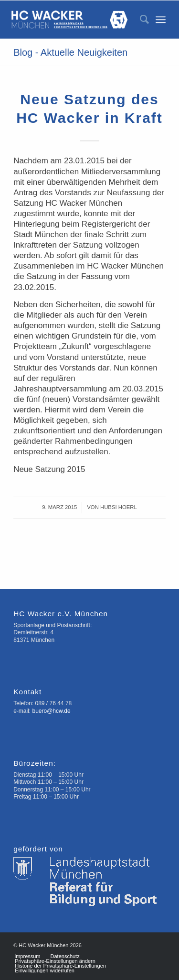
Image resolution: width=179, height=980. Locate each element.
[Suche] (140, 20)
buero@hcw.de (51, 711)
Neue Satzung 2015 (49, 469)
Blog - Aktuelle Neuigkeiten (70, 52)
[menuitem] (140, 20)
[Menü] (161, 20)
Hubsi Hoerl (119, 507)
